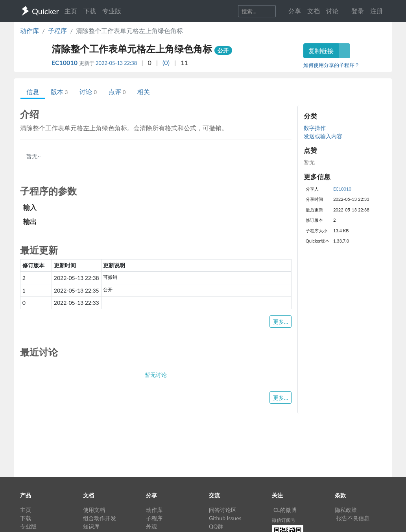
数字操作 (315, 128)
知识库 (91, 526)
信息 (33, 92)
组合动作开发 (100, 518)
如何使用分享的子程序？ (331, 65)
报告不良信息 (353, 518)
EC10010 (65, 62)
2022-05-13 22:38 (116, 63)
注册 (376, 11)
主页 (71, 11)
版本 (59, 92)
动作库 (30, 31)
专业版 (112, 11)
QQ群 (216, 526)
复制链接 (321, 51)
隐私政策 (346, 510)
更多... (281, 322)
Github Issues (225, 518)
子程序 (57, 31)
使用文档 (94, 510)
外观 (151, 526)
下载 (90, 11)
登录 (358, 11)
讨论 (88, 92)
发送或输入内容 (323, 136)
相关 (144, 92)
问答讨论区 (223, 510)
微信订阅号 (284, 520)
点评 (117, 92)
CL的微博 (285, 510)
